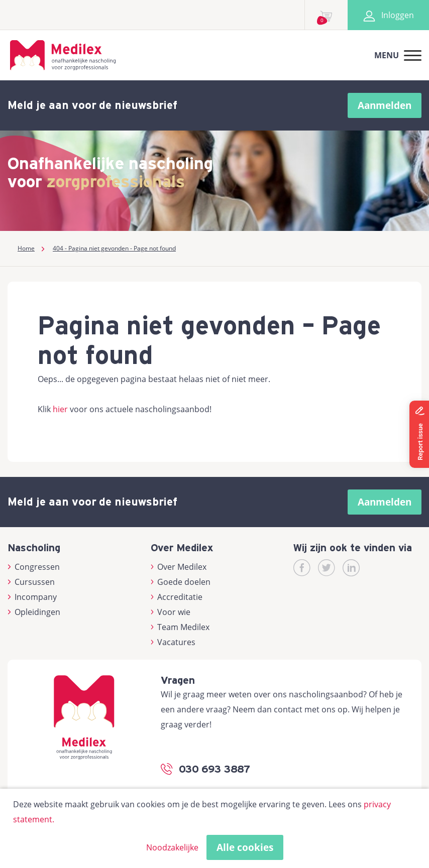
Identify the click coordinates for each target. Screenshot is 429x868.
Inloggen (388, 15)
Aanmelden (385, 105)
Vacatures (173, 642)
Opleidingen (34, 612)
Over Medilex (179, 567)
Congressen (34, 567)
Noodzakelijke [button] (172, 847)
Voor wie (171, 612)
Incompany (32, 597)
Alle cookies (245, 847)
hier (60, 409)
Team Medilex (180, 627)
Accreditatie (177, 597)
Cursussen (31, 582)
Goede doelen (181, 582)
